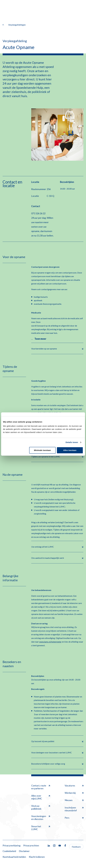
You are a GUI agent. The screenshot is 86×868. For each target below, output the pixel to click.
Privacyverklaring (12, 845)
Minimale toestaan (42, 450)
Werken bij (74, 793)
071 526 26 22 (38, 213)
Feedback (76, 847)
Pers (74, 818)
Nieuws (74, 800)
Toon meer (40, 339)
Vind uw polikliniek (41, 807)
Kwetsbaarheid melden (14, 857)
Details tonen (72, 442)
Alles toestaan (70, 450)
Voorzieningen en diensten (41, 818)
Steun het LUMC (41, 828)
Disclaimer (24, 851)
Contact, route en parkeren (41, 787)
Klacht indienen (37, 857)
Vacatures (74, 786)
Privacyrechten (31, 845)
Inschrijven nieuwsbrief (74, 809)
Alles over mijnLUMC (41, 797)
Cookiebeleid (9, 851)
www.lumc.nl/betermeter (50, 642)
